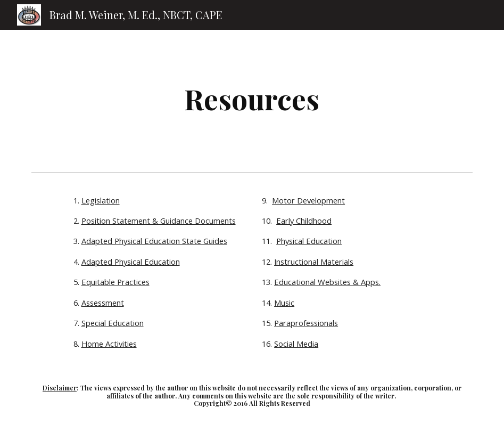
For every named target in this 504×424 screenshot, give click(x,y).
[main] (252, 99)
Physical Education (309, 241)
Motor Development (308, 200)
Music (284, 303)
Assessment (103, 303)
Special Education (113, 323)
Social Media (296, 344)
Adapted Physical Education (131, 262)
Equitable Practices (115, 282)
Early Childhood (304, 221)
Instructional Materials (314, 262)
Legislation (101, 200)
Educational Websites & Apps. (327, 282)
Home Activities (109, 344)
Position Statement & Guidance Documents (159, 221)
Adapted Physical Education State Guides (154, 241)
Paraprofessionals (306, 323)
